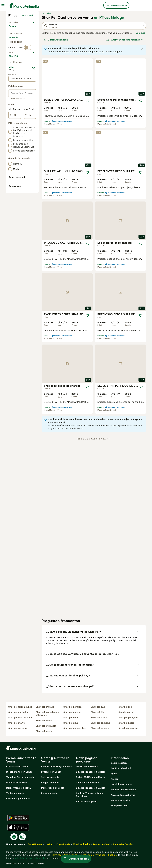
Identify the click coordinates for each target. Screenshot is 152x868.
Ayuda (114, 774)
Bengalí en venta (50, 783)
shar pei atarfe (17, 723)
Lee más (140, 33)
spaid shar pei (126, 712)
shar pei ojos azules (74, 728)
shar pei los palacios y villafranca (48, 714)
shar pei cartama (18, 728)
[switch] (28, 68)
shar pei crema (99, 718)
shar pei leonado (100, 728)
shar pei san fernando (20, 718)
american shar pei (128, 728)
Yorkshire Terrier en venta (20, 777)
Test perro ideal (120, 806)
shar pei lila (97, 712)
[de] (15, 201)
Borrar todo (28, 15)
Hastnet (49, 844)
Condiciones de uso (121, 784)
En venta (16, 43)
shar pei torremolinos (20, 707)
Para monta (17, 57)
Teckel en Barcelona (87, 767)
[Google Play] (18, 818)
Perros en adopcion (87, 802)
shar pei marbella (18, 712)
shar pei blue (98, 707)
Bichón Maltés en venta (19, 772)
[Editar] (33, 155)
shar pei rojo (125, 707)
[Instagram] (22, 837)
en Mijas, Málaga (109, 18)
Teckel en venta (15, 793)
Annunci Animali (102, 844)
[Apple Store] (18, 827)
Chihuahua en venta (17, 767)
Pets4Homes (35, 844)
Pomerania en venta (17, 783)
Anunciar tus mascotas (123, 790)
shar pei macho (72, 712)
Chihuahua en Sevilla (88, 783)
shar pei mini (71, 718)
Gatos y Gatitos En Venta (55, 760)
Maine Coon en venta (53, 788)
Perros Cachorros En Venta (21, 760)
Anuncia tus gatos (121, 800)
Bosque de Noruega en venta (57, 767)
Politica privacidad (121, 768)
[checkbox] (10, 90)
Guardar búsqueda (56, 40)
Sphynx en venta (50, 777)
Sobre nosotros (119, 763)
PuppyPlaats (63, 844)
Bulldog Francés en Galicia (91, 788)
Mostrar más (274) (26, 143)
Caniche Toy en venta (18, 799)
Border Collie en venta (18, 788)
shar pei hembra (72, 707)
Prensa (115, 779)
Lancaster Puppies (123, 844)
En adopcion (18, 50)
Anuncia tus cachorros (123, 795)
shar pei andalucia (46, 726)
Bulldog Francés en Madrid (91, 772)
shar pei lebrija (44, 731)
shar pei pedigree (128, 718)
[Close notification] (142, 49)
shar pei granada (45, 707)
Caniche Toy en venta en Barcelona (89, 795)
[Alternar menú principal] (3, 5)
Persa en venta (49, 793)
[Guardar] (88, 101)
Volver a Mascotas (19, 22)
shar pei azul (71, 723)
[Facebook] (14, 837)
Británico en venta (51, 772)
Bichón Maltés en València (90, 777)
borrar (31, 74)
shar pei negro (126, 723)
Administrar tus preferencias (31, 858)
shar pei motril (44, 721)
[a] (30, 201)
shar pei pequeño (100, 723)
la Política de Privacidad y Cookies (98, 855)
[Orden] (125, 40)
